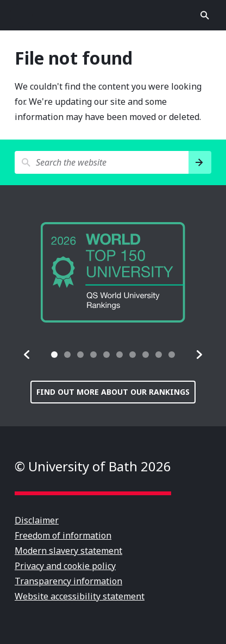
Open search (205, 15)
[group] (113, 272)
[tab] (54, 355)
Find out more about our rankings (113, 392)
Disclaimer (37, 520)
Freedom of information (63, 535)
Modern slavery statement (68, 551)
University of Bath (113, 15)
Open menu (21, 15)
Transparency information (68, 581)
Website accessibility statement (80, 596)
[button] (27, 355)
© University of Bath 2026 (93, 466)
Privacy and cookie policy (65, 566)
